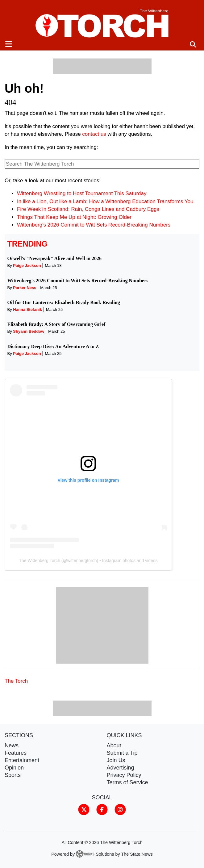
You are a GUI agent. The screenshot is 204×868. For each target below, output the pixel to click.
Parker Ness (25, 288)
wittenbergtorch (82, 561)
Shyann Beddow (29, 331)
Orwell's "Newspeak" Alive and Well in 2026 (55, 258)
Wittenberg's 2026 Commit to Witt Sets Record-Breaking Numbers (94, 225)
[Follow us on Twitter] (84, 809)
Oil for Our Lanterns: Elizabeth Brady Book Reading (64, 302)
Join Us (116, 760)
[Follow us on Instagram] (120, 809)
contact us (94, 134)
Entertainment (22, 760)
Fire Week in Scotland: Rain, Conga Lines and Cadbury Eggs (88, 209)
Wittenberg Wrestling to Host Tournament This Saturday (82, 193)
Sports (13, 775)
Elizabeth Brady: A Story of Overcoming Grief (56, 324)
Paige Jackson (27, 265)
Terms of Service (127, 782)
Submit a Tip (122, 753)
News (12, 745)
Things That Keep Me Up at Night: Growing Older (74, 217)
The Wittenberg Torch (40, 561)
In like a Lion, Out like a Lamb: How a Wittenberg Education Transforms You (105, 201)
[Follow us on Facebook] (102, 809)
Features (16, 753)
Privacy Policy (124, 775)
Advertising (121, 768)
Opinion (14, 768)
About (114, 745)
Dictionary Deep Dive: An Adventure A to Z (53, 346)
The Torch (16, 681)
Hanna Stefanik (27, 309)
